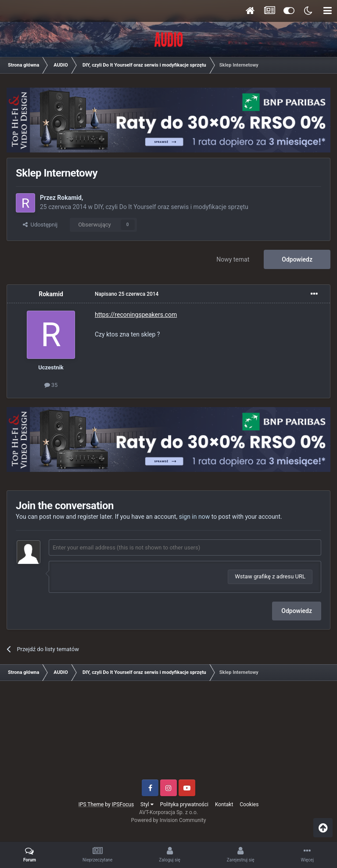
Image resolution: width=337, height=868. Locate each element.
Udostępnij (40, 225)
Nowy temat (233, 259)
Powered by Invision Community (169, 820)
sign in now (195, 517)
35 (51, 385)
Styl (147, 804)
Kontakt (224, 804)
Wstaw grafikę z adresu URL (270, 576)
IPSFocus (123, 804)
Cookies (249, 804)
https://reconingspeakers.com (136, 315)
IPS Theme (91, 804)
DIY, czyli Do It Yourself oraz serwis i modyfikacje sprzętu (171, 207)
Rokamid (69, 198)
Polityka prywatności (184, 804)
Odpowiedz (297, 259)
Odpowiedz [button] (297, 611)
